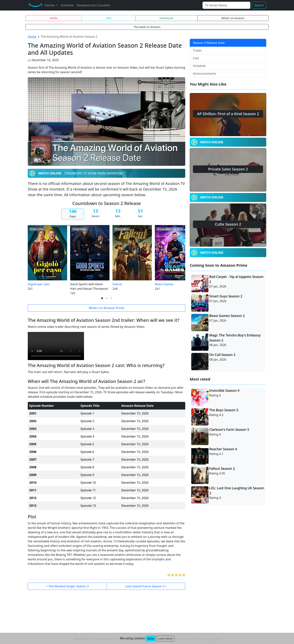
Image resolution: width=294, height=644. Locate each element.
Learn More (165, 638)
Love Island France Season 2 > (146, 586)
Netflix (54, 18)
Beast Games (164, 284)
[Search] (226, 5)
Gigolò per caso (39, 284)
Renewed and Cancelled (93, 5)
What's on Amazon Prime (106, 308)
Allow (151, 638)
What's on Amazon (233, 18)
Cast (196, 58)
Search (259, 5)
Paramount (166, 18)
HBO (109, 18)
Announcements (204, 74)
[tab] (102, 298)
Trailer (197, 50)
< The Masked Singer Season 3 (67, 586)
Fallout (117, 284)
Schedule (67, 5)
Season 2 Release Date (209, 43)
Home (32, 37)
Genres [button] (50, 5)
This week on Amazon (147, 27)
